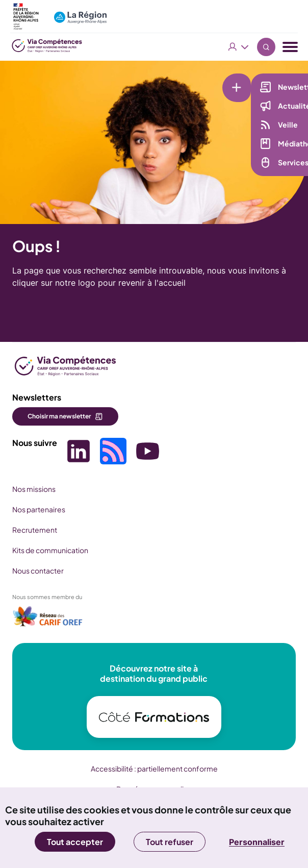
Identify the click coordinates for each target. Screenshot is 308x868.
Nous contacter (38, 571)
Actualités (253, 106)
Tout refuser (170, 842)
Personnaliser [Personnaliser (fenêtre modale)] (257, 842)
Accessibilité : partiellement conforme (154, 768)
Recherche (266, 47)
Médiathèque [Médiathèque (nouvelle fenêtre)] (259, 143)
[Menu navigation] (290, 47)
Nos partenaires (39, 509)
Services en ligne (264, 162)
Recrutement (35, 530)
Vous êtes (239, 47)
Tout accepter (75, 842)
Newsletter (255, 87)
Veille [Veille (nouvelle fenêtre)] (245, 125)
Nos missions (34, 489)
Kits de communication (50, 550)
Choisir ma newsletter (59, 416)
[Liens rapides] (207, 80)
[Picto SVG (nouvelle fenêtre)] (79, 452)
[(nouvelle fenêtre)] (48, 619)
